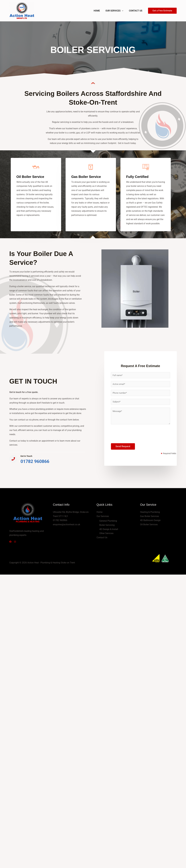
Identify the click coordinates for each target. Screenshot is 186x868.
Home (100, 11)
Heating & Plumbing (150, 512)
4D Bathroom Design (150, 520)
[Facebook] (10, 542)
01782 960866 (35, 461)
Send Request (123, 447)
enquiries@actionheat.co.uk (66, 524)
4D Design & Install (109, 529)
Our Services (115, 11)
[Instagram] (17, 542)
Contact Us (136, 11)
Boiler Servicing (107, 525)
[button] (162, 11)
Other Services (106, 533)
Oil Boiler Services (149, 524)
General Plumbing (108, 521)
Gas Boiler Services (150, 516)
